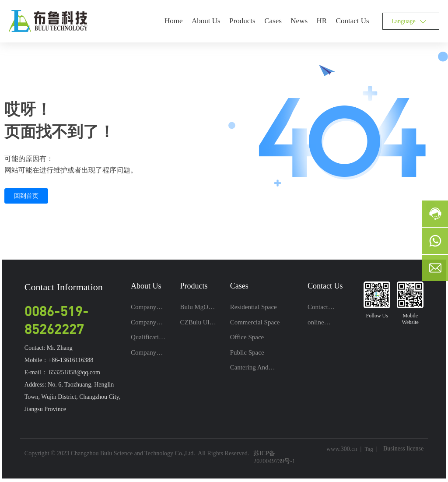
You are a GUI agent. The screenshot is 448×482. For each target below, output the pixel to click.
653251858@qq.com (74, 372)
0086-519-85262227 (57, 320)
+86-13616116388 (71, 360)
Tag (369, 449)
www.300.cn (342, 449)
